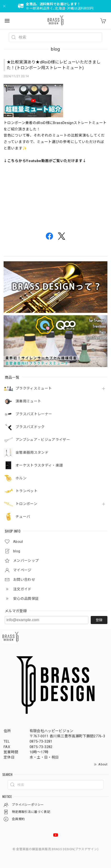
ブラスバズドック (30, 427)
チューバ (23, 517)
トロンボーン (26, 504)
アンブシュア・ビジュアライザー (43, 440)
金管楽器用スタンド (32, 453)
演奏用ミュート (28, 401)
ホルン (21, 478)
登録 (99, 620)
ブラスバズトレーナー (34, 414)
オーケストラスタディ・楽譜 (39, 465)
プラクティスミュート (34, 389)
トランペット (26, 491)
